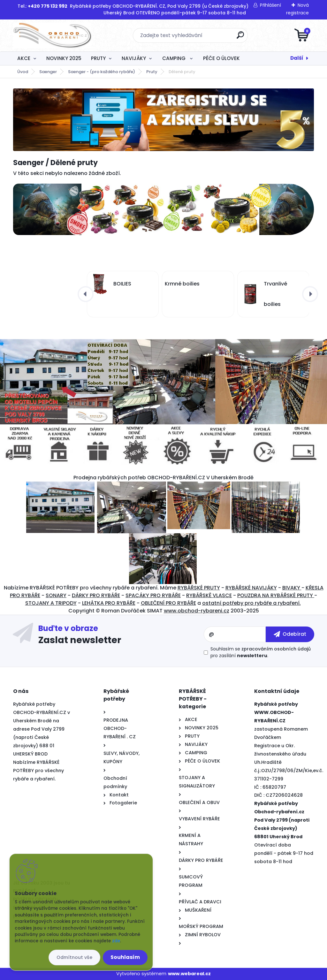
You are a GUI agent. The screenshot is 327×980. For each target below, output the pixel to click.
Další (297, 58)
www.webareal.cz (189, 974)
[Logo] (52, 35)
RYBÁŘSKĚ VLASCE (209, 595)
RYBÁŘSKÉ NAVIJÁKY (251, 588)
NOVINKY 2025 (64, 58)
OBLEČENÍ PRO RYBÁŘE (168, 603)
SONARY (56, 595)
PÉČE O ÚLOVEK (221, 58)
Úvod (23, 72)
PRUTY (98, 58)
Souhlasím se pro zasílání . (261, 652)
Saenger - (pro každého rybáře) (102, 72)
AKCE (24, 58)
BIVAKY (292, 588)
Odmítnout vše (74, 957)
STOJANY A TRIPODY (51, 603)
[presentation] (86, 294)
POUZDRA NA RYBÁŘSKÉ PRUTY (276, 595)
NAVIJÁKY (134, 58)
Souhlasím (125, 957)
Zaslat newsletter (80, 640)
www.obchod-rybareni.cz (197, 611)
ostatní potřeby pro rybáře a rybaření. (251, 603)
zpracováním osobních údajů (276, 649)
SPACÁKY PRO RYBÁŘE (153, 595)
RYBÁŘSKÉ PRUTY (199, 588)
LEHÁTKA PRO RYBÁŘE (109, 603)
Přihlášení (270, 5)
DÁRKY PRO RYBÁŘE (96, 595)
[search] (240, 38)
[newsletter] (290, 634)
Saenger (48, 72)
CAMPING (175, 58)
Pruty (152, 72)
